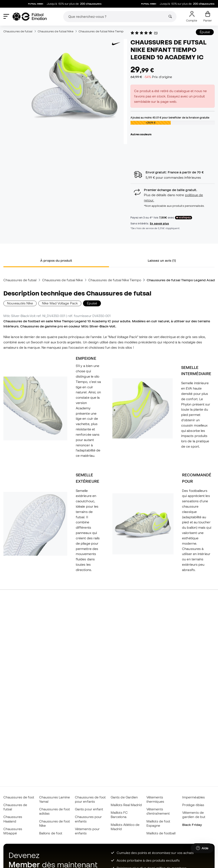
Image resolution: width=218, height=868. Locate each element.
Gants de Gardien (124, 797)
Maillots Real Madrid (126, 805)
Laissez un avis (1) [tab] (162, 260)
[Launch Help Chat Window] (202, 848)
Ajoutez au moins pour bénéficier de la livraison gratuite (170, 117)
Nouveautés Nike (20, 303)
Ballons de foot (51, 833)
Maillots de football (161, 833)
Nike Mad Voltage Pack (60, 303)
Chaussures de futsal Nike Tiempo (102, 31)
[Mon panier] (208, 17)
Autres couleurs (141, 134)
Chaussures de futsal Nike (56, 31)
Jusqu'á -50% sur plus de (67, 4)
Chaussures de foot (19, 797)
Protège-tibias (193, 805)
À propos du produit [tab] (56, 260)
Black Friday (192, 825)
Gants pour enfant (89, 809)
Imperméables (194, 797)
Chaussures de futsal (18, 31)
